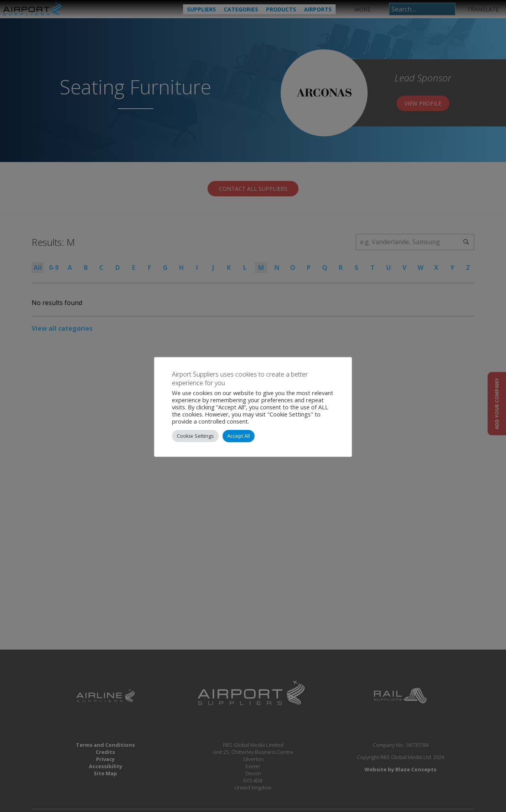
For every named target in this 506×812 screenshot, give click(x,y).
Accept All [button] (239, 436)
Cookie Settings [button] (195, 436)
